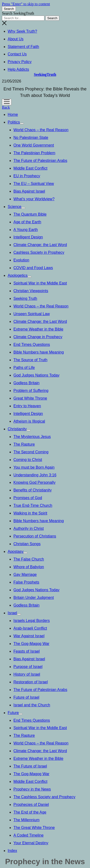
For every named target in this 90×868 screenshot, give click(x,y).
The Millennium (26, 820)
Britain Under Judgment (34, 598)
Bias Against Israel (29, 191)
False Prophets (26, 582)
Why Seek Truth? (22, 31)
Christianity (17, 429)
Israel (12, 613)
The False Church (29, 559)
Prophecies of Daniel (31, 805)
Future (13, 713)
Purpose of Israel (28, 667)
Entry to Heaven (27, 406)
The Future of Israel (30, 766)
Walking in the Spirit (30, 513)
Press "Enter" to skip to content (26, 4)
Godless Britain (27, 383)
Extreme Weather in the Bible (38, 329)
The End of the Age (30, 812)
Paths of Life (24, 368)
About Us (16, 39)
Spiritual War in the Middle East (40, 283)
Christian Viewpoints (31, 291)
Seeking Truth (25, 298)
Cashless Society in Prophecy (39, 252)
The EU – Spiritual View (34, 184)
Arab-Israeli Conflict (30, 628)
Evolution (21, 260)
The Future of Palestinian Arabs (40, 161)
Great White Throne (30, 398)
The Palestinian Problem (34, 153)
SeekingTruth (45, 74)
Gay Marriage (25, 575)
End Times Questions (32, 345)
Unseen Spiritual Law (32, 314)
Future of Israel (26, 697)
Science (15, 207)
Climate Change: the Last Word (40, 245)
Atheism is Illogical (29, 421)
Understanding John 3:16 (35, 475)
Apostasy (16, 552)
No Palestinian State (31, 138)
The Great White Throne (34, 828)
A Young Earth (26, 230)
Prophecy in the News (32, 789)
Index (12, 851)
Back (6, 107)
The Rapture (24, 444)
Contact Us (17, 54)
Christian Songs (27, 544)
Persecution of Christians (35, 536)
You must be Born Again (34, 467)
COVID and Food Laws (33, 268)
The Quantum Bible (30, 214)
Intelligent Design (28, 237)
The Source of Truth (30, 360)
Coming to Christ (28, 460)
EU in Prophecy (27, 176)
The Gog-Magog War (31, 644)
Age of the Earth (27, 222)
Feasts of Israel (27, 651)
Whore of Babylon (29, 567)
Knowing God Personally (34, 482)
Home (13, 115)
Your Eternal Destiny (31, 843)
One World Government (34, 145)
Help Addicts (18, 69)
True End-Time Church (33, 505)
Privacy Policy (20, 62)
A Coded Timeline (28, 835)
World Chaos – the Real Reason (41, 130)
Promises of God (28, 498)
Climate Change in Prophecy (38, 337)
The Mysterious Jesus (32, 437)
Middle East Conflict (30, 168)
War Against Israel (29, 636)
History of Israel (27, 674)
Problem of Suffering (31, 391)
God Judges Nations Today (36, 375)
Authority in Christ (29, 528)
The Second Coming (31, 452)
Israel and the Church (32, 705)
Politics (14, 122)
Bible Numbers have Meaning (39, 352)
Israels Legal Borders (32, 621)
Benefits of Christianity (33, 490)
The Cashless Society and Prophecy (44, 797)
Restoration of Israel (31, 682)
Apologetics (18, 275)
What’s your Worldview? (34, 199)
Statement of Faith (23, 47)
